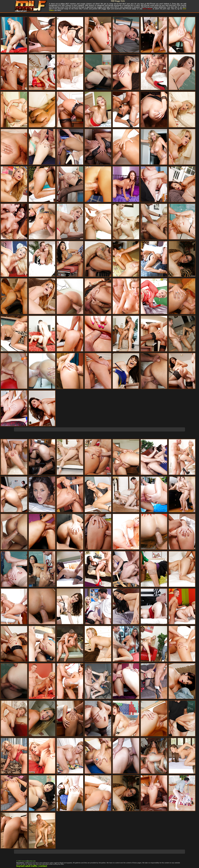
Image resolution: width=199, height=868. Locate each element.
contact (43, 866)
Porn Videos (147, 9)
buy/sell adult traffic (27, 866)
